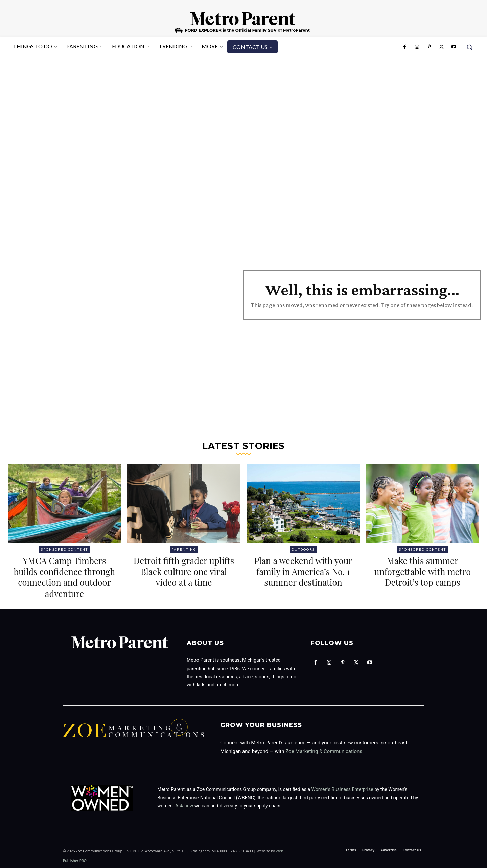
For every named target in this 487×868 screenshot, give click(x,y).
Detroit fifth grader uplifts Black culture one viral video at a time (184, 571)
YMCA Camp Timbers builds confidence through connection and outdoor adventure (64, 577)
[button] (469, 47)
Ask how (184, 806)
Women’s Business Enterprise (342, 789)
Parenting (184, 549)
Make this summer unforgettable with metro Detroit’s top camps (423, 577)
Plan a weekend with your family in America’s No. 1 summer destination (303, 577)
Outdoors (303, 549)
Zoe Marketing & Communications (324, 751)
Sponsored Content (64, 549)
